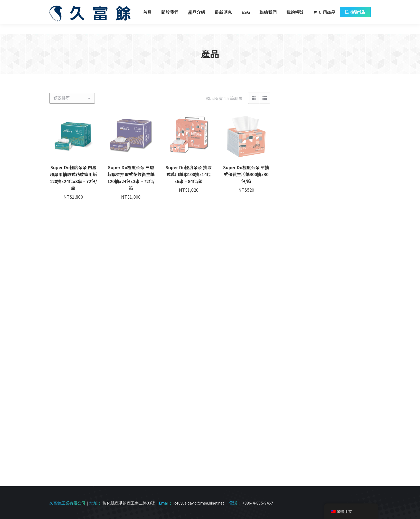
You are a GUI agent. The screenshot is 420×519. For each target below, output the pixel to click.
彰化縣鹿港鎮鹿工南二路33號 (109, 5)
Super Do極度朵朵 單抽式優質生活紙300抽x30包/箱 (246, 174)
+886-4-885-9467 (258, 372)
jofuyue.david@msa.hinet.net (199, 372)
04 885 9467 (65, 5)
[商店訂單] (72, 98)
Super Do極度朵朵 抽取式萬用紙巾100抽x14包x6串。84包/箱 (189, 174)
